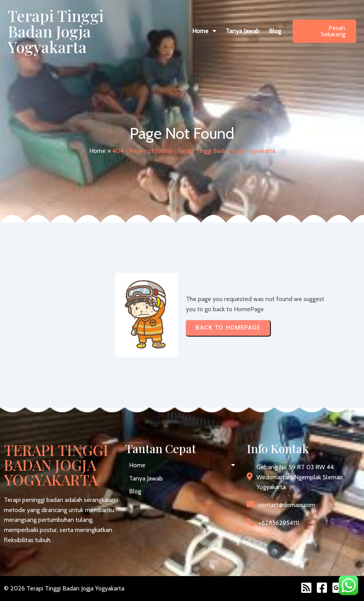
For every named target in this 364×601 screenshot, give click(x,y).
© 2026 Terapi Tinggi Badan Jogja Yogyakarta (64, 588)
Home (97, 151)
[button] (204, 31)
